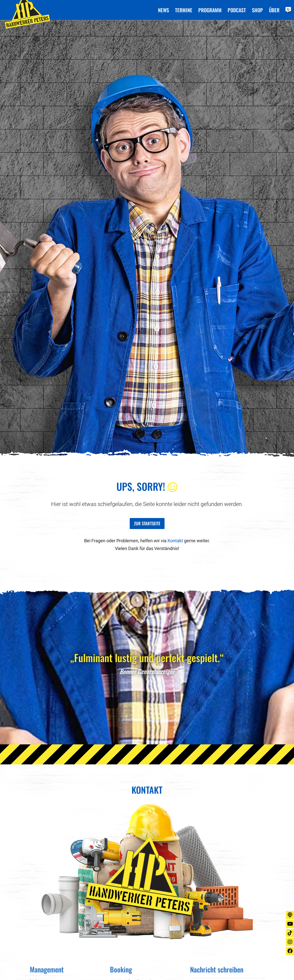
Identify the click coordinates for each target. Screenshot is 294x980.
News (164, 10)
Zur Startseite (147, 523)
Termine (184, 10)
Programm (210, 10)
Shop (257, 10)
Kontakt (175, 541)
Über (274, 10)
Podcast (237, 10)
